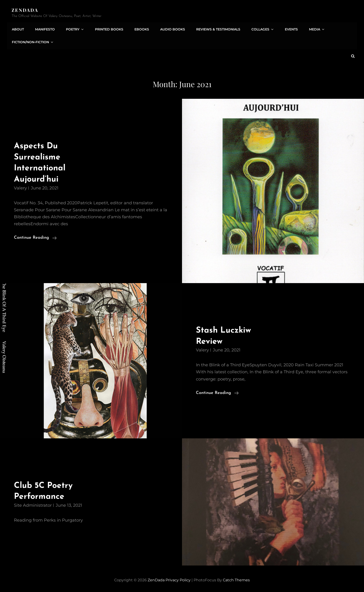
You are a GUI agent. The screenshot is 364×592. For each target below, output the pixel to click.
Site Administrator (33, 504)
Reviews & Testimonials (213, 29)
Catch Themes (236, 579)
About (18, 29)
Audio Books (168, 29)
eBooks (138, 29)
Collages (257, 29)
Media (309, 29)
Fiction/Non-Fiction (33, 42)
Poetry (73, 29)
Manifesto (44, 29)
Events (284, 29)
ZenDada (25, 10)
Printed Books (106, 29)
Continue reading (35, 237)
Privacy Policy (178, 579)
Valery (20, 187)
